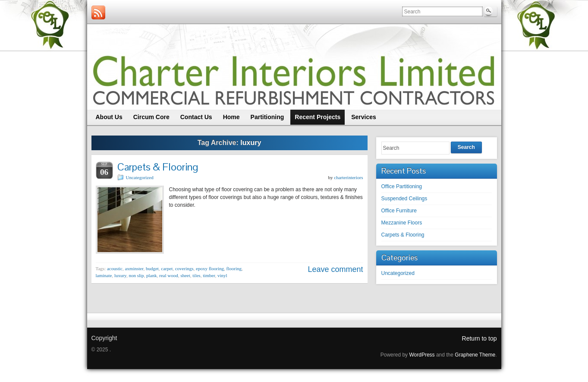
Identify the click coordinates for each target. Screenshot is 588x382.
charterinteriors (348, 177)
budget (152, 268)
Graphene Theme (475, 355)
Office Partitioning (402, 186)
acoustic (115, 268)
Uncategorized (140, 177)
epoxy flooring (210, 268)
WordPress (422, 355)
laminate (104, 275)
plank (151, 275)
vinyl (222, 275)
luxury (120, 275)
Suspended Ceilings (404, 199)
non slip (136, 275)
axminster (134, 268)
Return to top (480, 338)
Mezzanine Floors (402, 223)
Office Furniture (399, 211)
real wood (169, 275)
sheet (185, 275)
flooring (234, 268)
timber (209, 275)
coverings (184, 268)
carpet (167, 268)
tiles (196, 275)
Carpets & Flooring (158, 167)
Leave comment (335, 269)
